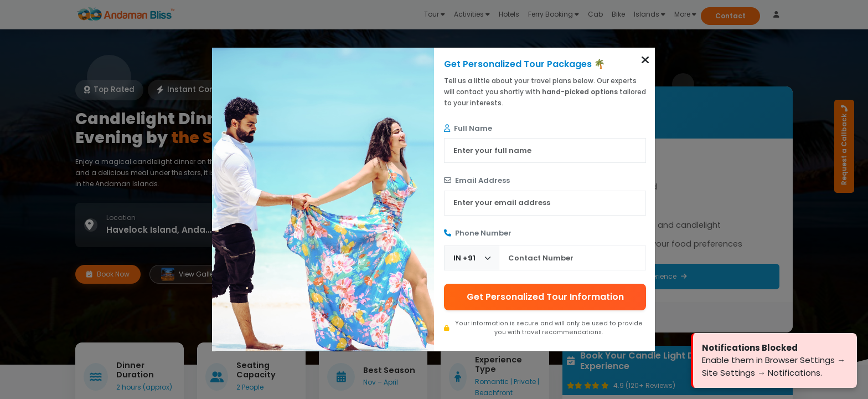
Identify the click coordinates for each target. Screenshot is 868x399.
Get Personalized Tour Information (545, 297)
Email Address (477, 180)
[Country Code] (472, 258)
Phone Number (478, 233)
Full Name (468, 128)
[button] (645, 60)
